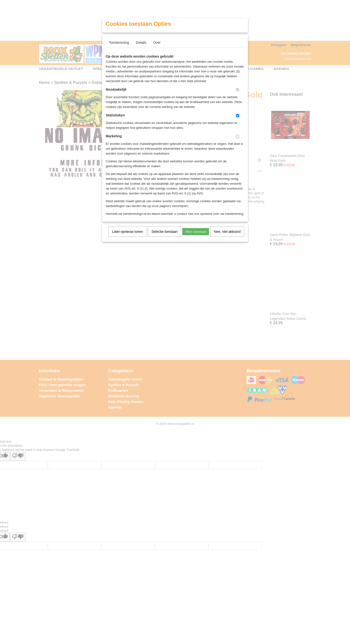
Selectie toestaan (164, 232)
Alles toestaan (196, 232)
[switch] (238, 90)
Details (141, 43)
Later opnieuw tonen (127, 232)
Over (157, 43)
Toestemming (119, 43)
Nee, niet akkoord (227, 232)
